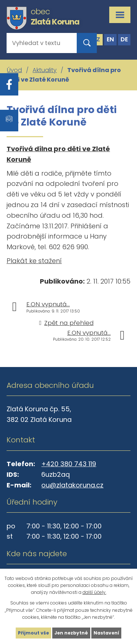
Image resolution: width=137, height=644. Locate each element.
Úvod (14, 70)
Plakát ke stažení (34, 261)
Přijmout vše (33, 633)
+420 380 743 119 (69, 464)
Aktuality (45, 70)
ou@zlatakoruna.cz (72, 485)
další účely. (94, 592)
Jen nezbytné (71, 633)
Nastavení (106, 633)
